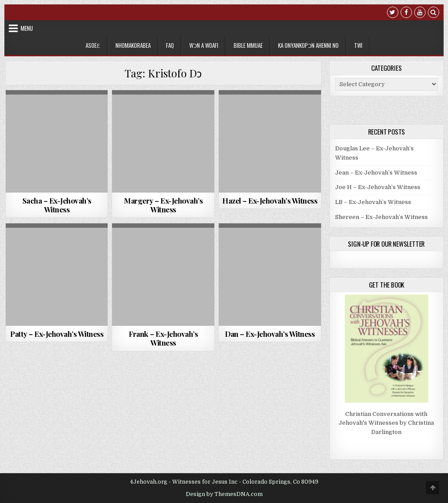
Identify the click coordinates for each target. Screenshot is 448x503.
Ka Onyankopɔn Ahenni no (308, 45)
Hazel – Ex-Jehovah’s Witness (270, 200)
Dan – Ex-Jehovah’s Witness (270, 334)
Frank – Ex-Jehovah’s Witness (163, 338)
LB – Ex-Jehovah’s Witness (373, 202)
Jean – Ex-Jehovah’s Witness (376, 173)
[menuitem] (358, 46)
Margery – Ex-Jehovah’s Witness (163, 205)
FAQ (170, 45)
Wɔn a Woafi (204, 45)
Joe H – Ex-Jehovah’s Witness (378, 187)
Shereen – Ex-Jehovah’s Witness (381, 217)
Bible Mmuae (248, 45)
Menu (27, 28)
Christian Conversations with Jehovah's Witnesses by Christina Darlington (386, 423)
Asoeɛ (93, 45)
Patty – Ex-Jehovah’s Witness (57, 334)
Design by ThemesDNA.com (224, 494)
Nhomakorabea (133, 45)
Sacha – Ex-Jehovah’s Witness (57, 205)
